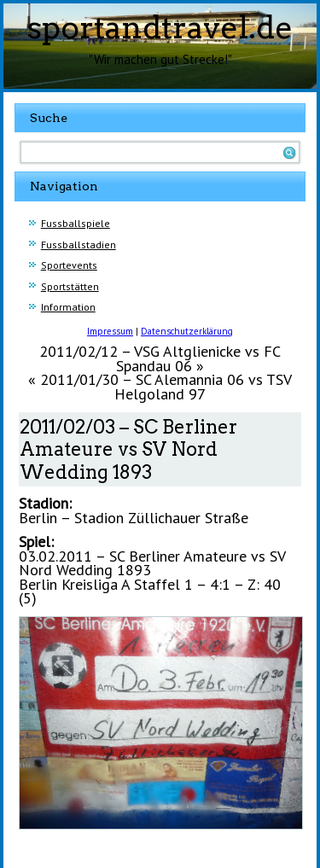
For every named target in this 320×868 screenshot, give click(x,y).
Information (68, 307)
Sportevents (69, 265)
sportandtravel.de (160, 27)
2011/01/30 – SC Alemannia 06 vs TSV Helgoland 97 (166, 387)
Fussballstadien (79, 245)
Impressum (110, 331)
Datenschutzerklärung (187, 331)
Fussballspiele (76, 223)
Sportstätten (70, 286)
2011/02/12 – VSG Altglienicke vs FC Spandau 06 (160, 358)
